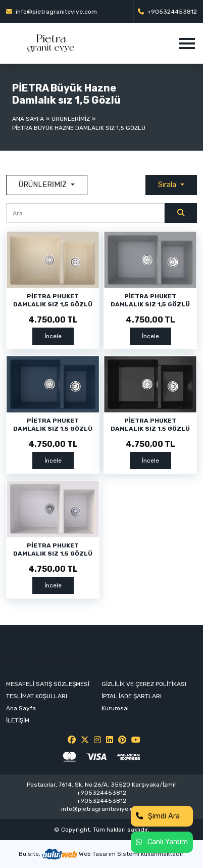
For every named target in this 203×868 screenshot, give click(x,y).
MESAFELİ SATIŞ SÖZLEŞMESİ (48, 684)
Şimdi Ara (158, 816)
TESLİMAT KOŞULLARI (37, 696)
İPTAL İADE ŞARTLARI (132, 696)
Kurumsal (115, 708)
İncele (53, 336)
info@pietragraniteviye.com (52, 12)
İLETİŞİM (18, 720)
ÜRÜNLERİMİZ (71, 119)
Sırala (168, 185)
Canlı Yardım (162, 842)
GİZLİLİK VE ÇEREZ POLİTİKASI (144, 684)
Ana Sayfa (28, 119)
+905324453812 (167, 12)
